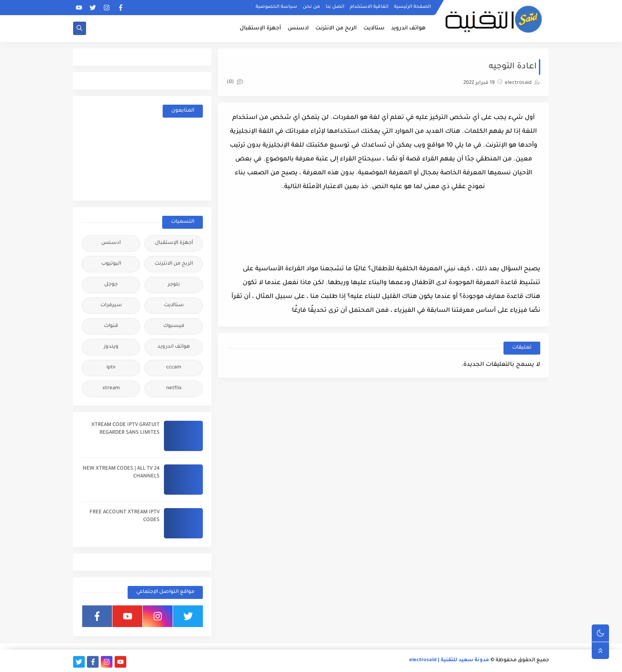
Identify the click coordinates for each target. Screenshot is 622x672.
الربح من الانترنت (336, 29)
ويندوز (111, 347)
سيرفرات (111, 306)
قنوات (111, 326)
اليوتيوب (111, 264)
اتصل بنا (335, 7)
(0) (235, 82)
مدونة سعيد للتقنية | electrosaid (449, 661)
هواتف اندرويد (408, 29)
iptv (111, 368)
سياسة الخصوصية (276, 7)
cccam (174, 368)
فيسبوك (174, 326)
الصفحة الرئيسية (412, 7)
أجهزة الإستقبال (260, 29)
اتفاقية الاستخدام (369, 7)
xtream (111, 389)
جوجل (111, 285)
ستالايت (374, 29)
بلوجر (174, 285)
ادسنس (298, 29)
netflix (174, 389)
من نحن (311, 7)
